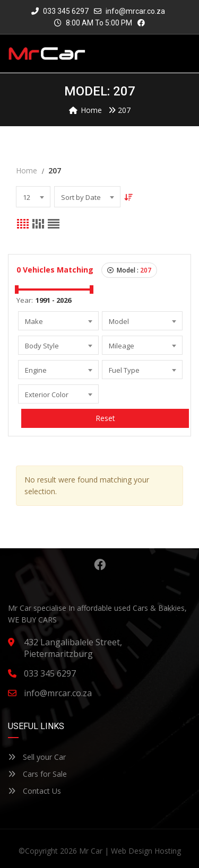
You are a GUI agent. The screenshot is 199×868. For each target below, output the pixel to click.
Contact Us (34, 791)
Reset (105, 418)
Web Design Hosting (146, 851)
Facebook (100, 565)
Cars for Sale (37, 774)
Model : (129, 270)
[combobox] (33, 197)
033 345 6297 (60, 11)
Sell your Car (37, 757)
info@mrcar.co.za (135, 11)
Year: (25, 300)
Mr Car (91, 851)
